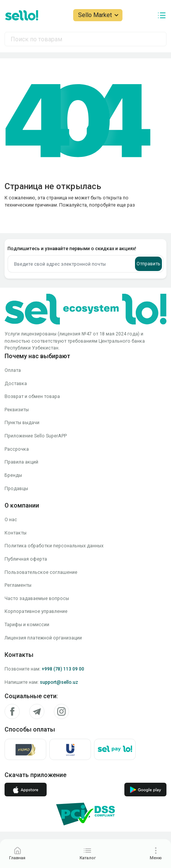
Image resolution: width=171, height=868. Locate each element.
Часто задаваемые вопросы (37, 598)
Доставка (16, 383)
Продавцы (16, 488)
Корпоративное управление (36, 611)
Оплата (13, 370)
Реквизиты (17, 410)
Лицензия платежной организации (43, 638)
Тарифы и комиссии (27, 624)
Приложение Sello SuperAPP (36, 436)
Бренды (13, 475)
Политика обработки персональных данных (54, 546)
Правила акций (21, 462)
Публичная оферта (26, 559)
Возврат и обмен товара (32, 396)
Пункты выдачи (22, 422)
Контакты (16, 533)
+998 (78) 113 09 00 (63, 669)
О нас (11, 519)
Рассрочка (17, 449)
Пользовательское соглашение (41, 572)
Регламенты (18, 585)
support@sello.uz (59, 682)
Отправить (148, 264)
